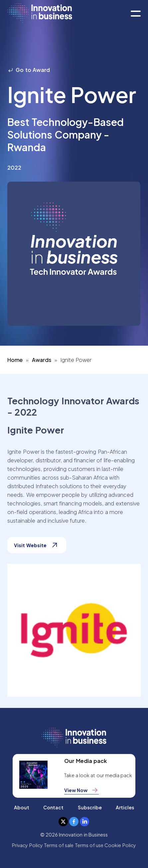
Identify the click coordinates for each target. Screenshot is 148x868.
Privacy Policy (27, 845)
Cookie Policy (120, 845)
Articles (125, 807)
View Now (81, 790)
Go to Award (29, 70)
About (22, 807)
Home (15, 360)
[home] (40, 13)
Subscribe (90, 807)
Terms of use (89, 845)
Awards (42, 360)
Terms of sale (59, 845)
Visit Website (37, 545)
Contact (53, 807)
